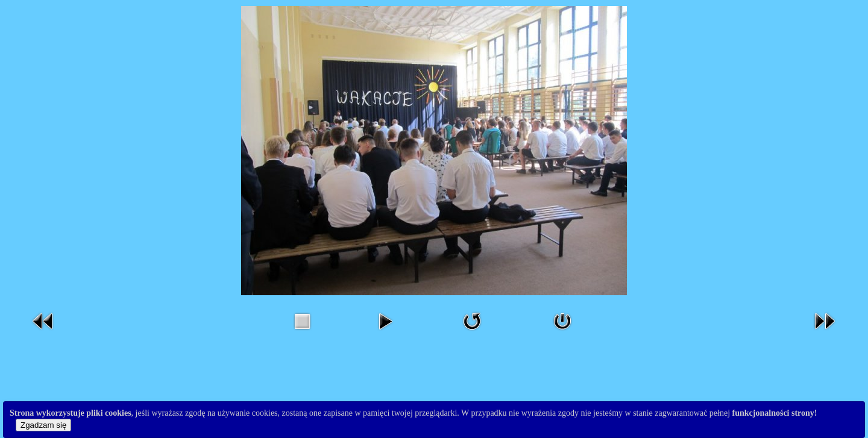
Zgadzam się (43, 425)
